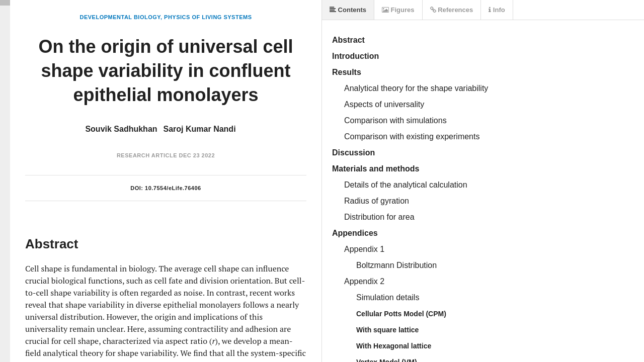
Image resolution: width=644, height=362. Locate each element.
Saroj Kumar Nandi (200, 129)
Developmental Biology (120, 17)
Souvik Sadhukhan (121, 129)
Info (497, 10)
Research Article (147, 155)
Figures (398, 10)
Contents (348, 10)
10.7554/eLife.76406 (173, 188)
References (452, 10)
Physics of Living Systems (208, 17)
